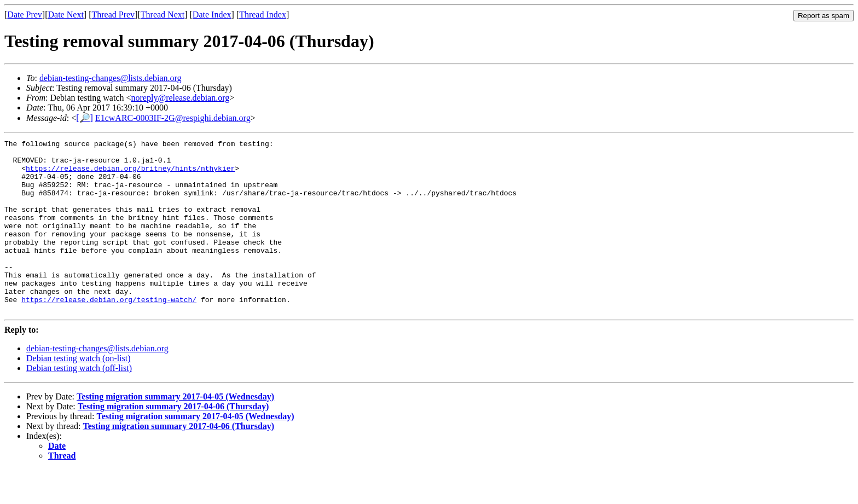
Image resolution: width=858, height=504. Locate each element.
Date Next (66, 15)
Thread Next (163, 15)
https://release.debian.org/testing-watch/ (109, 332)
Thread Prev (113, 15)
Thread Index (263, 15)
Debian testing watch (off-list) (79, 402)
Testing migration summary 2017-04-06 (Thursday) (173, 441)
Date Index (212, 15)
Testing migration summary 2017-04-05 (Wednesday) (175, 431)
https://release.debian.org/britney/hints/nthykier (130, 175)
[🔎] (85, 118)
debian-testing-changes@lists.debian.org (111, 78)
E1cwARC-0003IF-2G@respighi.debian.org (173, 118)
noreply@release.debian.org (181, 98)
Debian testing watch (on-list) (79, 393)
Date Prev (25, 15)
